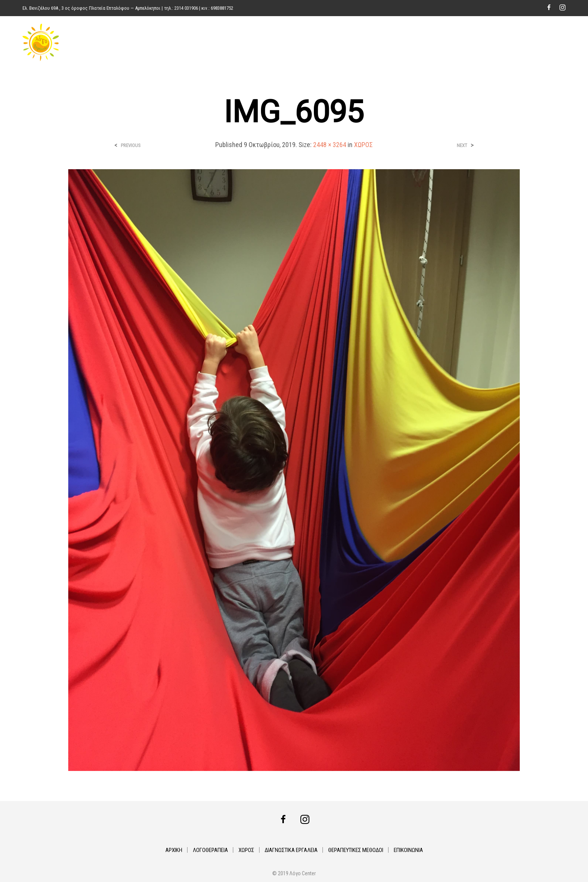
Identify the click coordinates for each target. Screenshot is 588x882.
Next (462, 145)
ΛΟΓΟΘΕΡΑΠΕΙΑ (340, 43)
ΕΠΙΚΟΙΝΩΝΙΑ (545, 43)
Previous (131, 145)
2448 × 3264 (330, 145)
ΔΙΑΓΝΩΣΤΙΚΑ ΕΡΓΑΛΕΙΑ (424, 43)
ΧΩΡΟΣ (377, 43)
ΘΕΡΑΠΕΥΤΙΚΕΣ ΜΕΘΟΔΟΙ (490, 43)
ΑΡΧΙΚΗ (301, 43)
